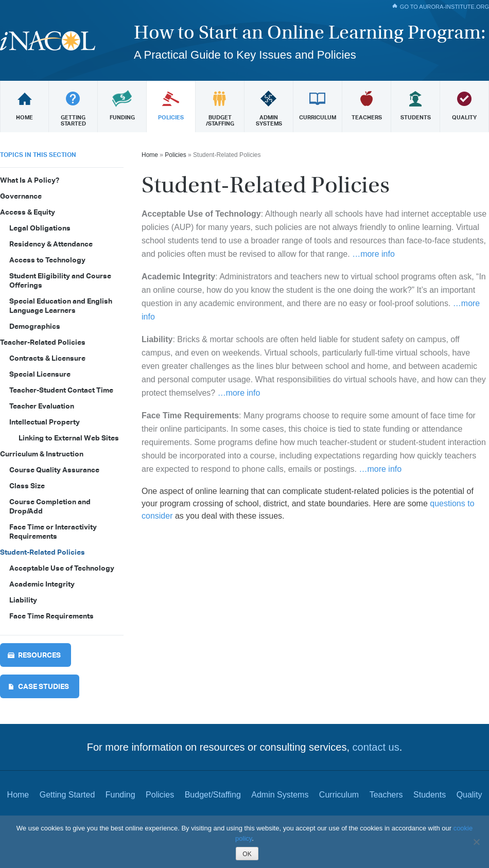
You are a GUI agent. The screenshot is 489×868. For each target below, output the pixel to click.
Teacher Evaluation (42, 406)
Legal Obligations (40, 228)
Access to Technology (47, 260)
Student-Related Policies (42, 552)
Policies (175, 155)
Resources (39, 655)
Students (430, 795)
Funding (120, 795)
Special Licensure (40, 374)
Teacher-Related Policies (43, 342)
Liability (23, 600)
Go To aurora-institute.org (444, 7)
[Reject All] (476, 842)
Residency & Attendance (51, 244)
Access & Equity (28, 212)
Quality (469, 795)
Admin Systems (280, 795)
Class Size (27, 486)
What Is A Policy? (30, 180)
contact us (376, 747)
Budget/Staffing (213, 795)
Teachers (386, 795)
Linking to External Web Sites (69, 438)
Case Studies (43, 686)
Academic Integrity (42, 584)
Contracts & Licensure (47, 358)
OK (247, 854)
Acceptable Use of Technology (62, 568)
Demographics (35, 326)
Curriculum (339, 795)
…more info (373, 254)
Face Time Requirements (51, 616)
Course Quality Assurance (54, 470)
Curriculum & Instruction (42, 454)
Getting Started (67, 795)
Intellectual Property (45, 422)
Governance (21, 196)
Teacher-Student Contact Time (61, 390)
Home (150, 155)
